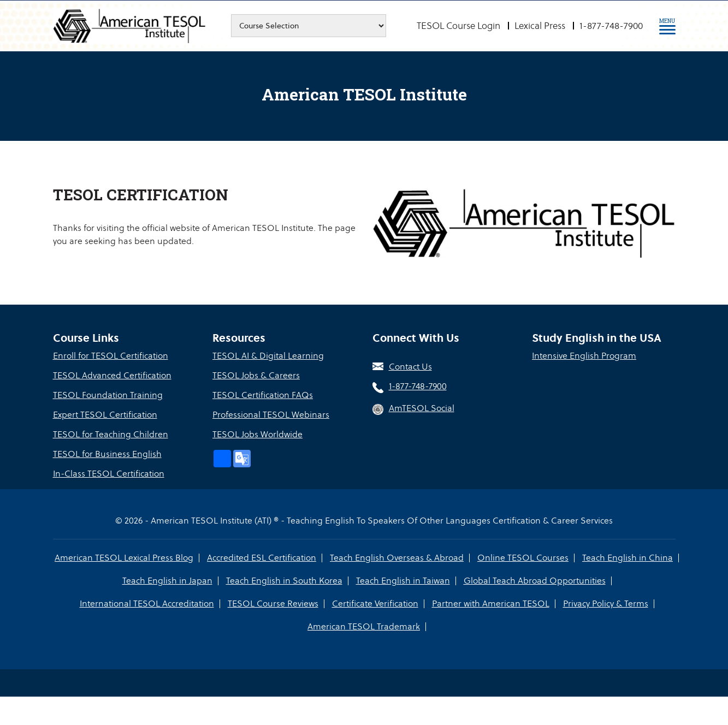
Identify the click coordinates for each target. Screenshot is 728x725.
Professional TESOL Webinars (271, 415)
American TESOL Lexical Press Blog (124, 558)
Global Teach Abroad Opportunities (535, 581)
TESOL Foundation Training (108, 395)
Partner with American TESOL (491, 604)
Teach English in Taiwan (403, 581)
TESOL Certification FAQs (263, 395)
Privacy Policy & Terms (606, 604)
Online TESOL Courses (523, 558)
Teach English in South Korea (284, 581)
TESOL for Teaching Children (111, 434)
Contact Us (410, 367)
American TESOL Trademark (364, 626)
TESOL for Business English (107, 454)
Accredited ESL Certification (262, 558)
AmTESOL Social (422, 408)
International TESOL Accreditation (147, 604)
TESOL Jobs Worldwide (258, 434)
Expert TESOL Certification (105, 415)
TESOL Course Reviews (273, 604)
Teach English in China (628, 558)
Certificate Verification (375, 604)
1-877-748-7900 (611, 26)
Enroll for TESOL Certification (111, 356)
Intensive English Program (584, 356)
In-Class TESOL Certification (109, 474)
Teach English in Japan (167, 581)
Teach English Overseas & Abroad (397, 558)
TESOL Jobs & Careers (256, 375)
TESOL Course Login (458, 26)
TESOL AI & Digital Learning (268, 356)
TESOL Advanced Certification (112, 375)
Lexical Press (540, 26)
